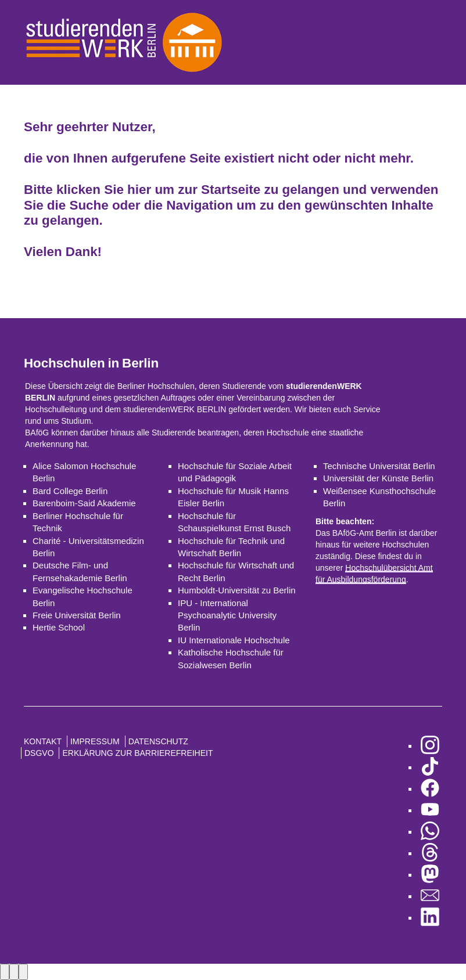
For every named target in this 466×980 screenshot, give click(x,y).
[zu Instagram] (430, 746)
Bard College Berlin (70, 491)
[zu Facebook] (430, 789)
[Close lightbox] (23, 972)
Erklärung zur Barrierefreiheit (137, 753)
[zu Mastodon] (430, 875)
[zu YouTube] (430, 810)
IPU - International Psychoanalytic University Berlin (227, 615)
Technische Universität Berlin (379, 466)
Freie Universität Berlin (77, 615)
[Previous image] (5, 972)
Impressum (95, 741)
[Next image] (14, 972)
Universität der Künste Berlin (378, 478)
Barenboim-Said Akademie (84, 503)
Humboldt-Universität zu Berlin (237, 590)
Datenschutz (158, 741)
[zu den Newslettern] (430, 896)
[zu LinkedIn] (430, 918)
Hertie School (59, 627)
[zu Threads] (430, 853)
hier (139, 190)
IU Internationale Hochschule (234, 640)
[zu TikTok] (430, 767)
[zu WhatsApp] (430, 832)
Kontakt (43, 741)
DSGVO (39, 753)
